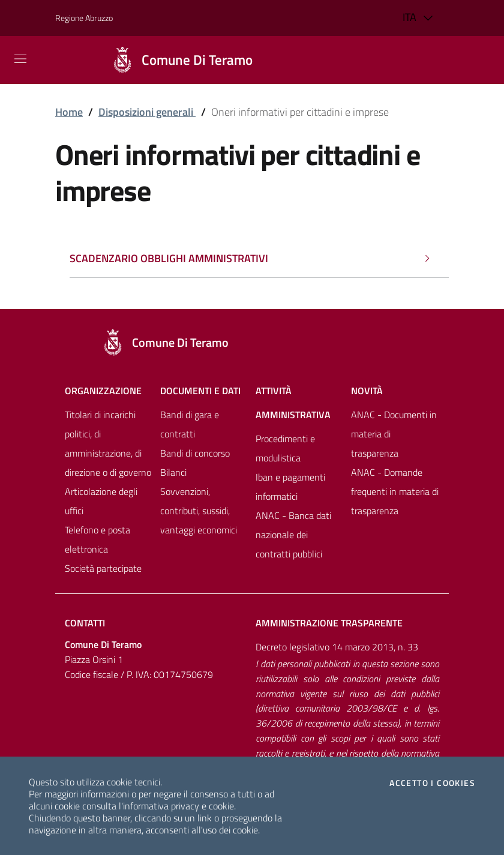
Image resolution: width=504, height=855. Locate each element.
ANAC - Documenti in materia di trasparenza (394, 434)
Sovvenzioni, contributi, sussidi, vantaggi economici (199, 511)
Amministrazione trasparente (329, 623)
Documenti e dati (200, 391)
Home (69, 112)
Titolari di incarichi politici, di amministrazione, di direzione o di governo (108, 443)
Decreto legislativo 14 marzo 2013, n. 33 (337, 647)
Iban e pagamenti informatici (290, 487)
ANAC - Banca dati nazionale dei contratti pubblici (293, 535)
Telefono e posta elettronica (97, 539)
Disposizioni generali (147, 112)
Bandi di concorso (195, 453)
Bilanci (173, 472)
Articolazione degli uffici (101, 501)
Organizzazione (103, 391)
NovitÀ (367, 391)
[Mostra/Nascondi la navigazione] (20, 59)
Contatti (85, 623)
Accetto (432, 783)
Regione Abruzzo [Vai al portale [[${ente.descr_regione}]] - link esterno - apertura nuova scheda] (84, 18)
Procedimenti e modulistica (285, 448)
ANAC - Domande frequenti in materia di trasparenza (395, 491)
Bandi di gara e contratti (190, 424)
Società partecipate (103, 568)
